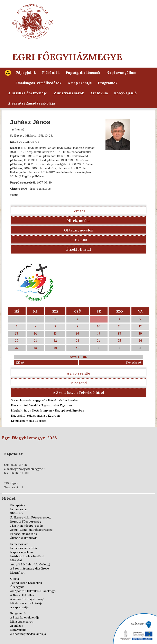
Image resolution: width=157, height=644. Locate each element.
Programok (108, 83)
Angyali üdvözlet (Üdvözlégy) (30, 564)
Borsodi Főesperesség (26, 522)
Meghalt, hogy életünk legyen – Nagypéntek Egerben (48, 410)
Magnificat (17, 573)
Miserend (79, 383)
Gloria (15, 579)
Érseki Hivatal (79, 249)
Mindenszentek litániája (26, 603)
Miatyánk (16, 560)
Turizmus (78, 240)
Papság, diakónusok (83, 73)
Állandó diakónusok (23, 538)
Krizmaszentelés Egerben (29, 421)
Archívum (99, 93)
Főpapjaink (26, 73)
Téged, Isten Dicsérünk (26, 583)
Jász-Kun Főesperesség (27, 526)
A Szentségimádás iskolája (31, 103)
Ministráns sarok (69, 93)
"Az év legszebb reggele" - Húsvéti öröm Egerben (45, 400)
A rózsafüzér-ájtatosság (27, 599)
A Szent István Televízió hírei (78, 392)
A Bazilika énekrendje (27, 93)
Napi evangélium (121, 73)
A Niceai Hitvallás (22, 595)
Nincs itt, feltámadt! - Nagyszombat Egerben (41, 405)
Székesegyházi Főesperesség (30, 517)
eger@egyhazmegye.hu (29, 469)
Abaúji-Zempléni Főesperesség (31, 530)
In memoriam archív (24, 548)
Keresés (78, 211)
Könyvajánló (125, 93)
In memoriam (19, 509)
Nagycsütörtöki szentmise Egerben (35, 416)
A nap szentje (80, 83)
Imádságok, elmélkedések (39, 83)
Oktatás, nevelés (78, 230)
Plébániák (51, 73)
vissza (14, 195)
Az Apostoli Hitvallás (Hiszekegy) (33, 591)
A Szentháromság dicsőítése (30, 568)
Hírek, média (78, 221)
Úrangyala (17, 587)
